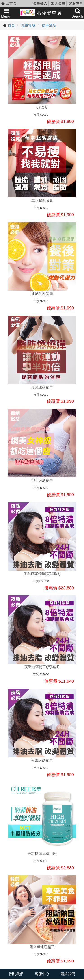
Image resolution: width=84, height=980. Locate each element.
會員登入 (40, 3)
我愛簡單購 (41, 13)
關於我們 (16, 974)
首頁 (11, 25)
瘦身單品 (49, 25)
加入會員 (58, 3)
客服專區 (76, 3)
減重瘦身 (28, 25)
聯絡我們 (68, 974)
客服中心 (42, 974)
